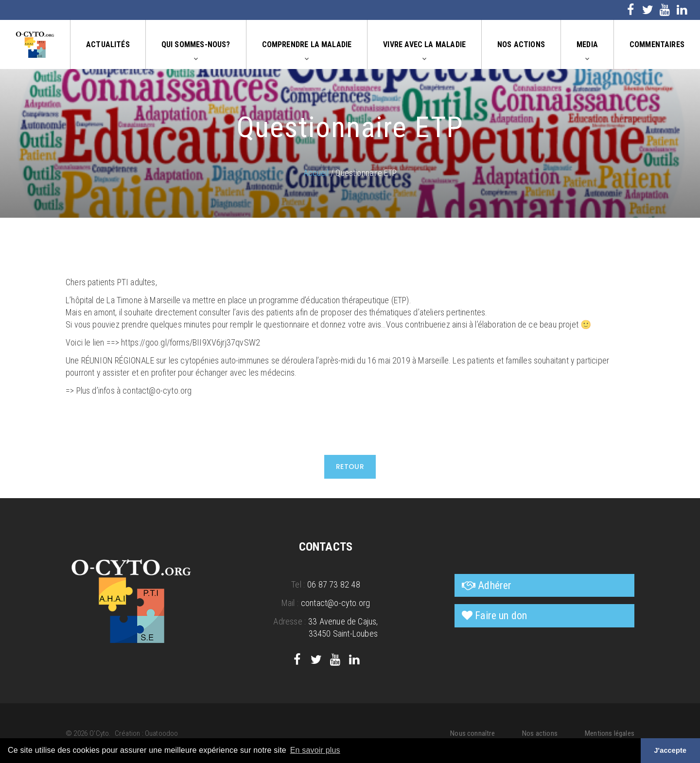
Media (587, 44)
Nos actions (521, 44)
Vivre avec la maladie (424, 44)
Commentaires (657, 44)
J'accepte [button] (670, 750)
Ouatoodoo (162, 733)
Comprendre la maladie (307, 44)
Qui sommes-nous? (196, 44)
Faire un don (501, 616)
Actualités (108, 44)
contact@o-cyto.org (335, 603)
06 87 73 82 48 (334, 584)
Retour (350, 467)
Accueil (316, 173)
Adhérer (495, 585)
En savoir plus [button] (315, 750)
